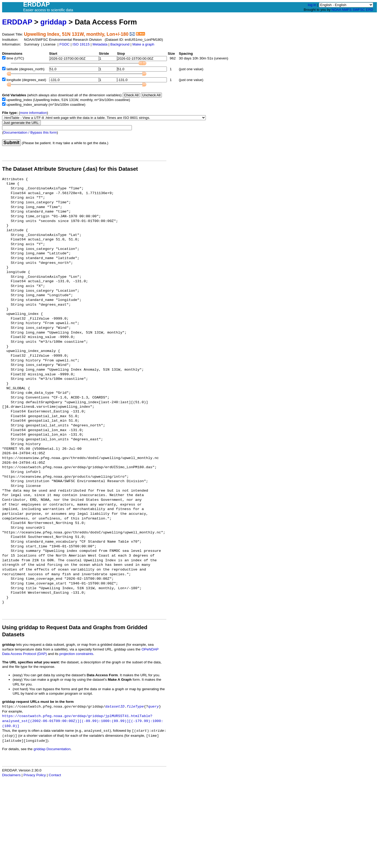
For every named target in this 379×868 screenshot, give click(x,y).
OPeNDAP (150, 649)
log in (312, 5)
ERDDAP (17, 22)
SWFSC (359, 10)
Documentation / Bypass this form (30, 132)
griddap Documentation (52, 749)
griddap (53, 22)
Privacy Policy (35, 775)
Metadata (100, 44)
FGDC (65, 44)
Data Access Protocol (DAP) (24, 654)
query (154, 707)
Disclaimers (11, 775)
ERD (369, 10)
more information (33, 113)
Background (120, 44)
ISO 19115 (81, 44)
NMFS (347, 10)
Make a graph (143, 44)
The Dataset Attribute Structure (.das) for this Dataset (70, 169)
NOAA (336, 10)
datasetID (115, 707)
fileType (135, 707)
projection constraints (76, 654)
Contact (55, 775)
